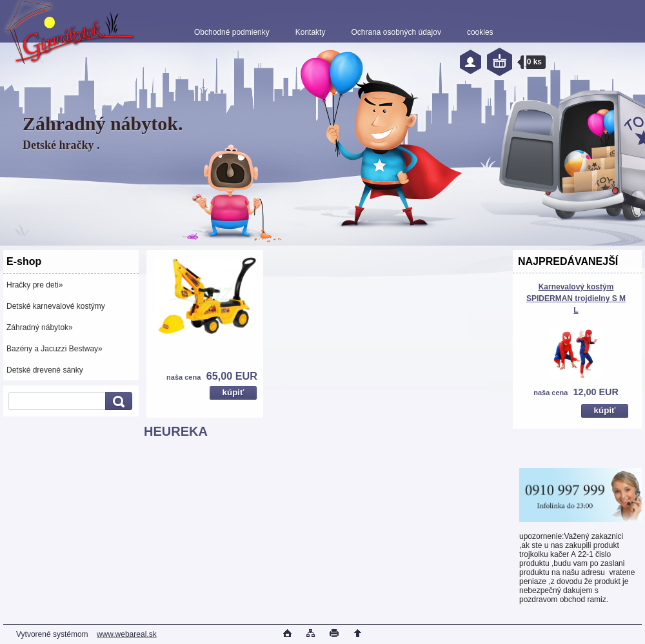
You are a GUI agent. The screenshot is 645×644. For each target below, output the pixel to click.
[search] (117, 401)
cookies (480, 32)
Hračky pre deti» (35, 285)
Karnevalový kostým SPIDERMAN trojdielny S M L (576, 298)
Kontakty (311, 32)
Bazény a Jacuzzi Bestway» (55, 349)
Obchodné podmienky (232, 32)
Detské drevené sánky (45, 370)
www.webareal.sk (127, 634)
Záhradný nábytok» (40, 327)
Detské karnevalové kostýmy (56, 306)
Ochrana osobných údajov (396, 32)
